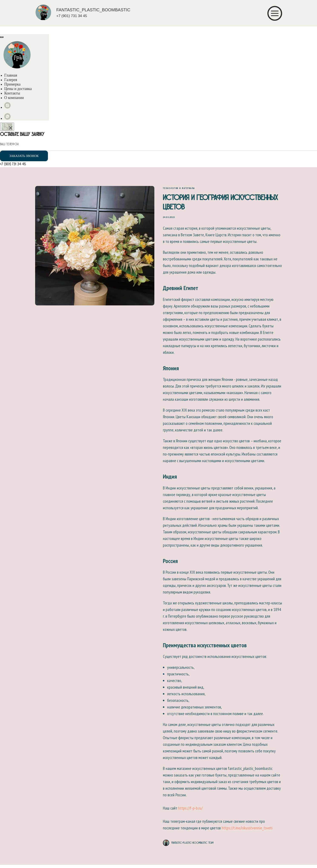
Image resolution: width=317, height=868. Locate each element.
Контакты (12, 93)
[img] (43, 12)
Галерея (11, 80)
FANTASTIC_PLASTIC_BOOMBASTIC (93, 10)
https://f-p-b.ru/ (190, 810)
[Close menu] (2, 37)
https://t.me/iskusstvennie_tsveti (247, 830)
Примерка (12, 84)
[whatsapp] (7, 118)
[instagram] (7, 107)
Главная (11, 75)
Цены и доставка (18, 89)
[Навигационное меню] (4, 30)
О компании (14, 98)
